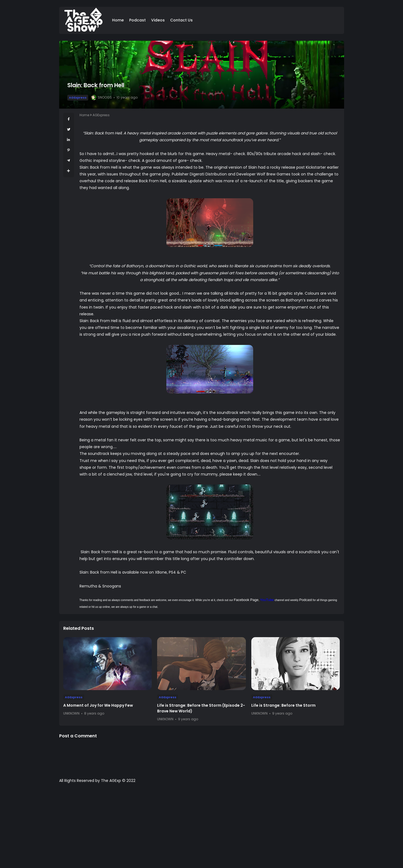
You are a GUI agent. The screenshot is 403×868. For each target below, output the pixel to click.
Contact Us (181, 20)
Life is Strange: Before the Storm (283, 705)
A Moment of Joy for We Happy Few (98, 705)
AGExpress (78, 98)
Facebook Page (246, 600)
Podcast (137, 20)
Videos (158, 20)
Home (118, 20)
